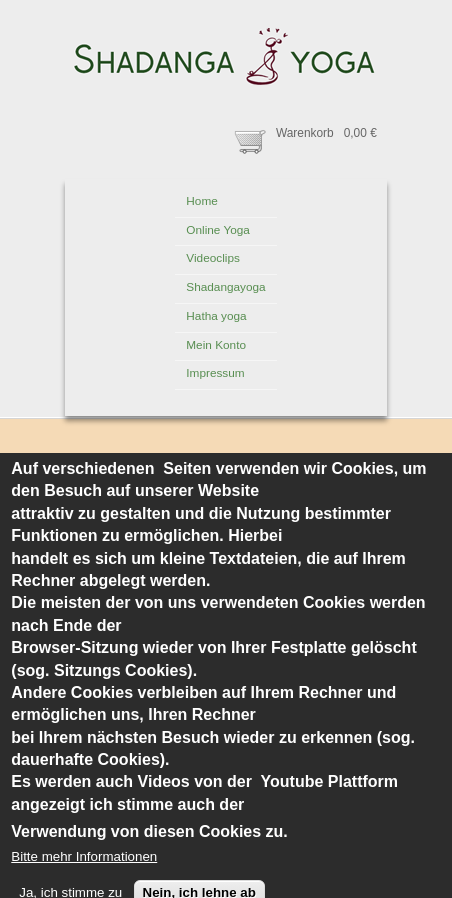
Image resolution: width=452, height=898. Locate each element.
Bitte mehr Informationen (84, 884)
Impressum (215, 373)
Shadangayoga (225, 287)
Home (201, 201)
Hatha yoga (216, 316)
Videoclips (213, 258)
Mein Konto (216, 345)
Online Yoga (218, 230)
